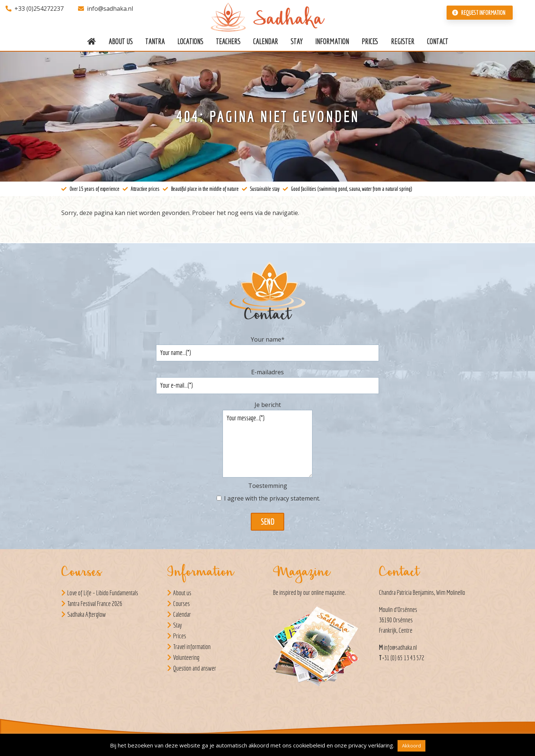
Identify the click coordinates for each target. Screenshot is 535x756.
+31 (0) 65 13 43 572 (403, 658)
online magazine (328, 592)
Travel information (192, 647)
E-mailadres (267, 372)
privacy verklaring (371, 745)
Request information (479, 13)
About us (182, 593)
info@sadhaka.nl (106, 9)
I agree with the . (272, 498)
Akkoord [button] (411, 746)
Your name (268, 339)
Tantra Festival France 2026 (95, 604)
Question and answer (195, 668)
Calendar (182, 614)
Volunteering (186, 657)
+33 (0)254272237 (35, 9)
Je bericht (268, 405)
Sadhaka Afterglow (87, 614)
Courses (181, 604)
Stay (178, 625)
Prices (180, 636)
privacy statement (294, 498)
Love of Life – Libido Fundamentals (103, 593)
